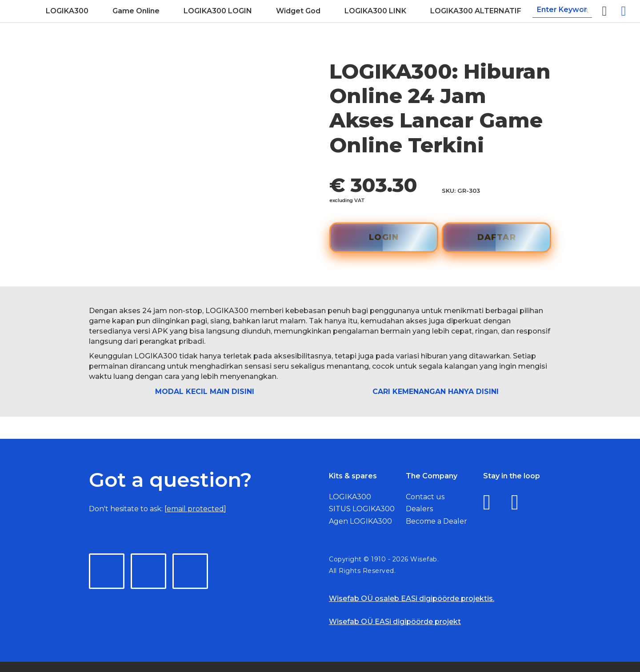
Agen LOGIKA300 (360, 521)
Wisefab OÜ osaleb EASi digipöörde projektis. (412, 598)
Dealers (419, 509)
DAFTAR (497, 237)
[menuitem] (67, 11)
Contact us (425, 497)
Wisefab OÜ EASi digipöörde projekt (395, 622)
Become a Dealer (436, 521)
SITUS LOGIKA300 (362, 509)
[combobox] (562, 10)
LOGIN (384, 237)
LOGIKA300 (350, 497)
